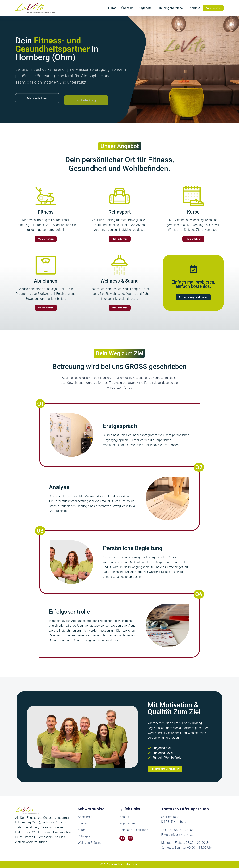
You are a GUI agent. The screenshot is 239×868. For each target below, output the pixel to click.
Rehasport (120, 212)
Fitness (46, 212)
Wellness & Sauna (119, 281)
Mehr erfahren (46, 239)
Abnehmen (46, 281)
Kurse (193, 212)
